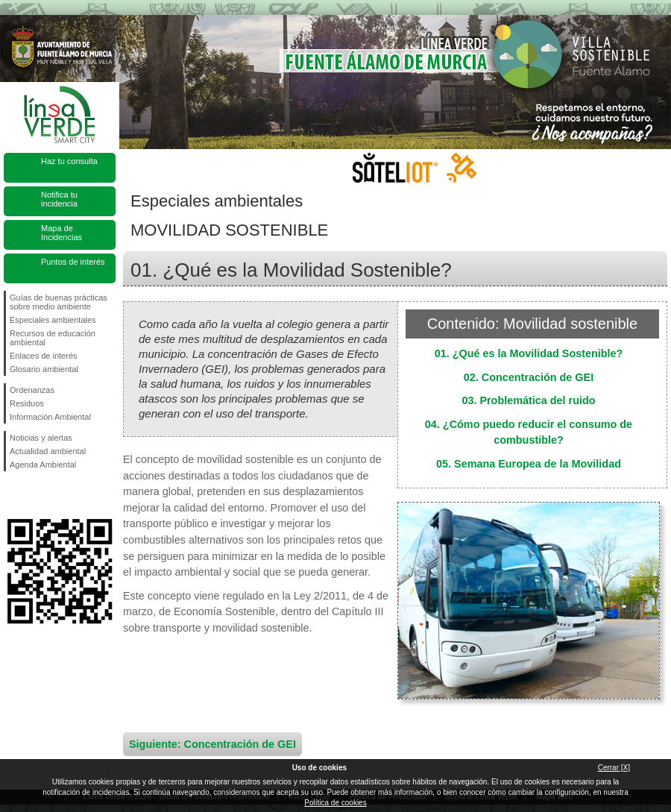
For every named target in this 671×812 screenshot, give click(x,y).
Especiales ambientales (53, 320)
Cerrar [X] (614, 768)
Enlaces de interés (44, 356)
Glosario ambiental (44, 369)
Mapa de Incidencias (62, 233)
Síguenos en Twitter (37, 495)
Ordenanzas (32, 390)
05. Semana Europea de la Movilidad (529, 464)
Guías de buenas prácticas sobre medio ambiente (59, 302)
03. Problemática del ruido (528, 400)
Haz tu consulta (69, 161)
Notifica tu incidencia (59, 199)
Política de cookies (335, 803)
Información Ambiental (50, 417)
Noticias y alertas (41, 438)
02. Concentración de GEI (529, 377)
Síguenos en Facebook (13, 495)
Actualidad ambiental (48, 451)
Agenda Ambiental (43, 465)
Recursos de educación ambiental (53, 338)
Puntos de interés (73, 262)
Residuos (27, 403)
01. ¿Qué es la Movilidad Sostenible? (529, 353)
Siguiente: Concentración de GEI (212, 744)
